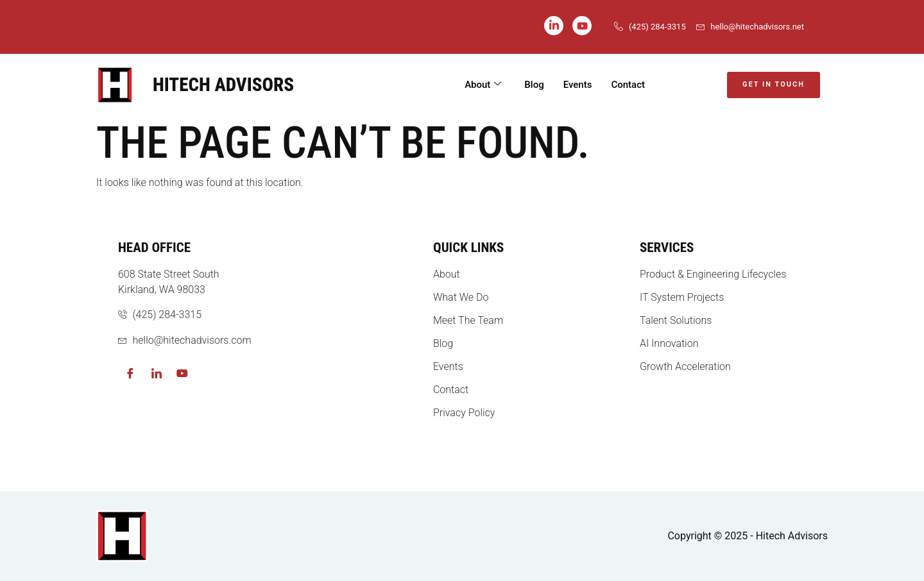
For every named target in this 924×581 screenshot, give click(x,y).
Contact (628, 85)
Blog (534, 85)
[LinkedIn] (554, 26)
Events (578, 85)
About (483, 85)
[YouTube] (582, 26)
